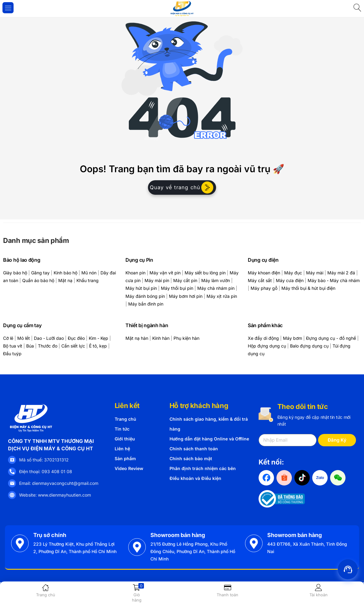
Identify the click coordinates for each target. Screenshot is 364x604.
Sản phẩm (125, 458)
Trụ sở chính (50, 535)
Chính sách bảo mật (191, 458)
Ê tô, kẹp (98, 346)
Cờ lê (8, 338)
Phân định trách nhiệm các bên (203, 468)
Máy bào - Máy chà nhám (334, 280)
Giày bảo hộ (15, 273)
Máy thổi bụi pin (177, 288)
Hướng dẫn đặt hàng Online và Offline (209, 439)
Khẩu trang (88, 280)
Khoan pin (135, 273)
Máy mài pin (157, 280)
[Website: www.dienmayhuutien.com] (12, 495)
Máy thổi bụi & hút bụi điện (308, 288)
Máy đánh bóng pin (145, 296)
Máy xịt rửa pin (222, 296)
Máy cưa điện (290, 280)
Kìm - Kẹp (98, 338)
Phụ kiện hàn (186, 338)
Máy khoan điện (264, 273)
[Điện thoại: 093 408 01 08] (12, 472)
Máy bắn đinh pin (146, 304)
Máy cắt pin (185, 280)
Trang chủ (125, 419)
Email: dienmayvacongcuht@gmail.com (59, 483)
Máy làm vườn (216, 280)
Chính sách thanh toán (194, 449)
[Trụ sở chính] (20, 543)
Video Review (129, 468)
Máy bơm (292, 338)
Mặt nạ (65, 280)
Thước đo (48, 346)
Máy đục (293, 273)
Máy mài (315, 273)
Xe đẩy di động (263, 338)
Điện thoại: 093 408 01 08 (46, 471)
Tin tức (122, 429)
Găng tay (40, 273)
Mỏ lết (24, 338)
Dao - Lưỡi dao (49, 338)
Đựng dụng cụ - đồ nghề (331, 338)
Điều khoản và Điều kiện (195, 478)
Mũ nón (89, 273)
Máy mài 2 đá (341, 273)
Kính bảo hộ (65, 273)
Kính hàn (161, 338)
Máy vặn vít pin (165, 273)
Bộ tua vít (13, 346)
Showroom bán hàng (178, 535)
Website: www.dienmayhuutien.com (55, 495)
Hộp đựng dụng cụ (267, 346)
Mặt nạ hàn (137, 338)
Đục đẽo (76, 338)
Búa (30, 346)
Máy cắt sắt (260, 280)
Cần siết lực (73, 346)
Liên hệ (122, 449)
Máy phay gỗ (264, 288)
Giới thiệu (125, 439)
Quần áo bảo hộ (38, 280)
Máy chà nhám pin (216, 288)
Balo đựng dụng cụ (309, 346)
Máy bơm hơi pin (186, 296)
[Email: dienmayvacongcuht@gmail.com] (12, 483)
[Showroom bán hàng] (137, 547)
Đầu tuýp (12, 354)
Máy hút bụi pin (141, 288)
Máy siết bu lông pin (205, 273)
